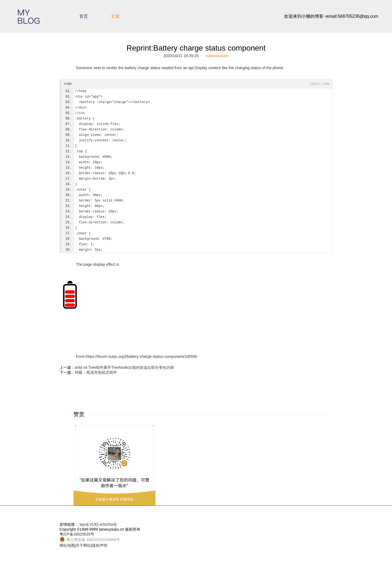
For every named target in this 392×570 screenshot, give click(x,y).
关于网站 (83, 545)
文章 (115, 16)
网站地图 (67, 545)
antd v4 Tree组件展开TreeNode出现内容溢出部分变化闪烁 (125, 367)
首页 (84, 16)
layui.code (320, 84)
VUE (94, 524)
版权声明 (100, 545)
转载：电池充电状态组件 (96, 372)
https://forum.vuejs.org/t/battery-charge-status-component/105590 (142, 356)
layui (83, 524)
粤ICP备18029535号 (77, 534)
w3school (107, 524)
